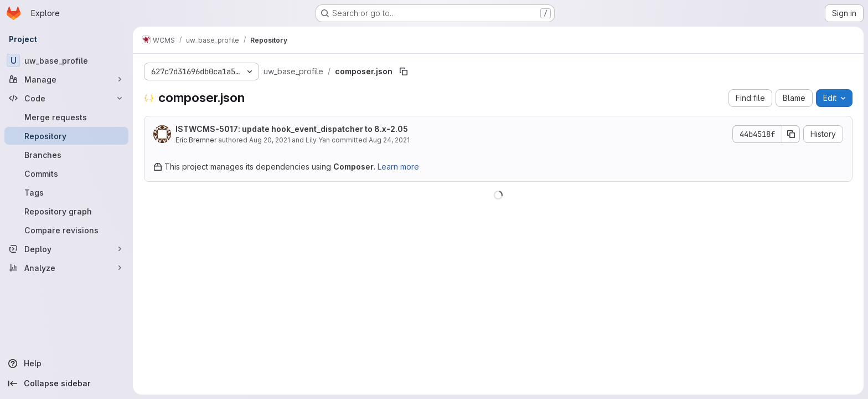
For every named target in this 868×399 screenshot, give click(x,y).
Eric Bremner (196, 140)
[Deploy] (66, 249)
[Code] (66, 98)
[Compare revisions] (66, 230)
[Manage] (66, 79)
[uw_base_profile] (66, 60)
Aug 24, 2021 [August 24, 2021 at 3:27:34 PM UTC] (389, 140)
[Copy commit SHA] (791, 134)
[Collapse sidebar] (66, 383)
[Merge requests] (66, 117)
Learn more (398, 167)
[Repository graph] (66, 211)
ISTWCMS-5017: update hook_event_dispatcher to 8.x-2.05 (292, 129)
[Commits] (66, 173)
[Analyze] (66, 268)
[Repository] (66, 136)
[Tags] (66, 192)
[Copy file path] (404, 71)
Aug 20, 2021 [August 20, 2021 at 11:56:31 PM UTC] (270, 140)
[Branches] (66, 155)
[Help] (66, 364)
